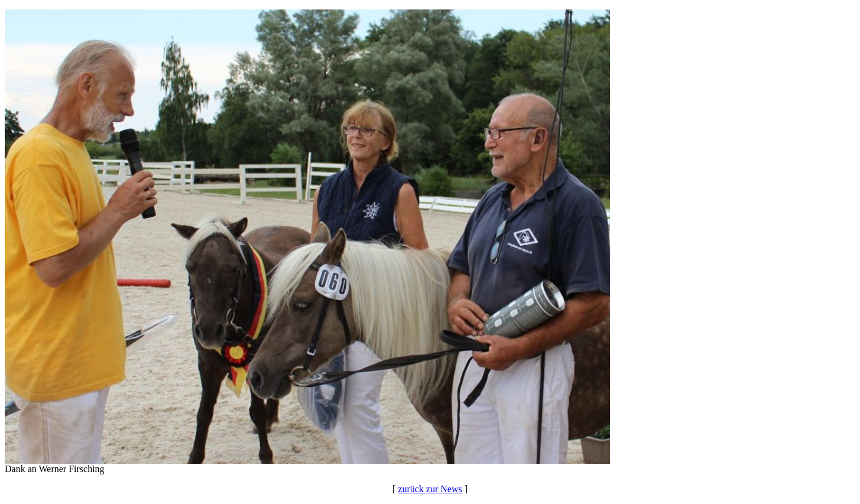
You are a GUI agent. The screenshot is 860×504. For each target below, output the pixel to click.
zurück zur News (430, 489)
